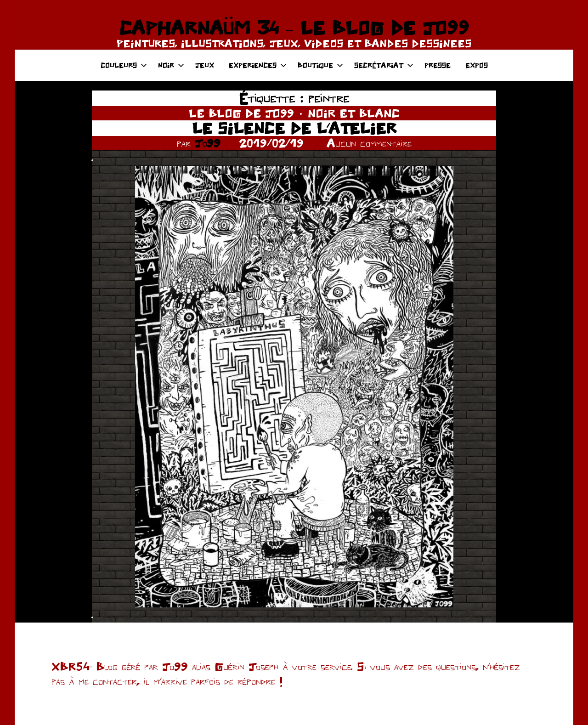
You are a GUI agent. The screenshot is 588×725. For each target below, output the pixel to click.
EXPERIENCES (258, 65)
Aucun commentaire (369, 143)
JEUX (205, 65)
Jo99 (208, 143)
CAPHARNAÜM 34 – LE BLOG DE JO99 (294, 28)
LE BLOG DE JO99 (241, 113)
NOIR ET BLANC (354, 113)
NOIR (171, 65)
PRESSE (438, 65)
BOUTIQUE (320, 65)
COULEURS (124, 65)
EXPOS (477, 65)
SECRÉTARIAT (384, 65)
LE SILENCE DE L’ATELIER (294, 128)
